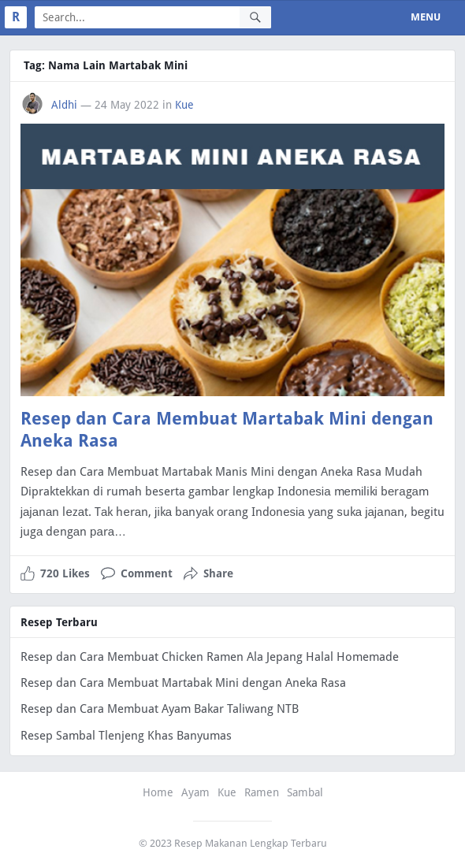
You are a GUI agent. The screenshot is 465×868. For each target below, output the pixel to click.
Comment (147, 573)
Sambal (305, 792)
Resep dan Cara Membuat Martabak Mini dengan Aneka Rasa (183, 683)
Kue (184, 105)
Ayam (195, 792)
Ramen (262, 792)
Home (158, 792)
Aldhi (64, 105)
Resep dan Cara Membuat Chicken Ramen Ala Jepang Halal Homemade (210, 657)
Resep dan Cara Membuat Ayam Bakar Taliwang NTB (160, 709)
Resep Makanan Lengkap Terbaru (251, 843)
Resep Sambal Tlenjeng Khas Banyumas (126, 736)
